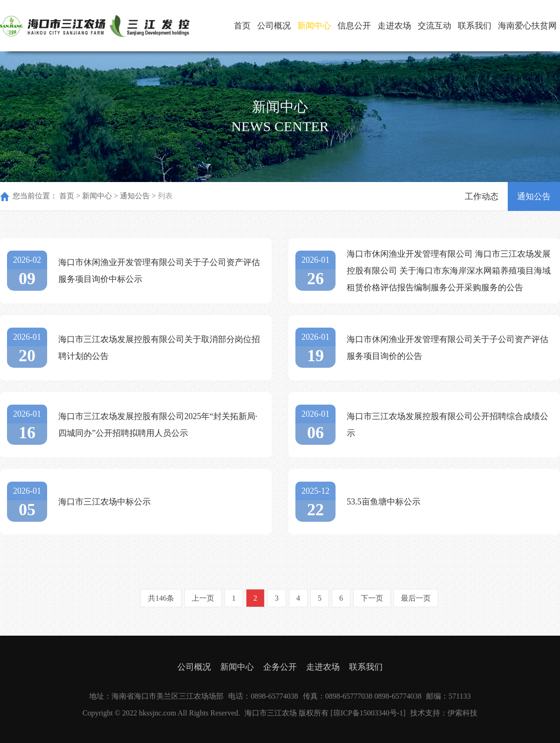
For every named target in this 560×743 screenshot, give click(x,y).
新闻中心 (314, 26)
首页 (242, 26)
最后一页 (416, 598)
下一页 (372, 598)
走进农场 (394, 26)
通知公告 (135, 196)
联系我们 (475, 26)
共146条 (161, 598)
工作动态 (482, 196)
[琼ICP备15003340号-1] (368, 713)
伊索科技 (462, 713)
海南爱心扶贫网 (527, 26)
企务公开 (280, 667)
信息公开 (354, 26)
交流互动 (434, 26)
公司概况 (274, 26)
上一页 (203, 598)
